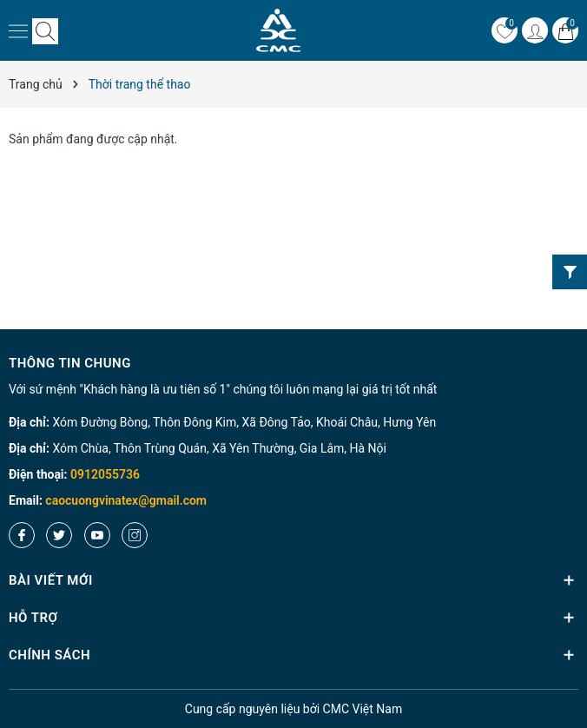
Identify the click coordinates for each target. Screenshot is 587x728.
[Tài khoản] (535, 30)
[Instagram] (135, 535)
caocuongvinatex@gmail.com (126, 500)
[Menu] (18, 30)
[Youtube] (97, 535)
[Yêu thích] (505, 30)
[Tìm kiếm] (45, 31)
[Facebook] (22, 535)
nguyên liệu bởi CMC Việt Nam (293, 709)
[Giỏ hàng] (565, 30)
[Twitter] (59, 535)
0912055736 (105, 474)
